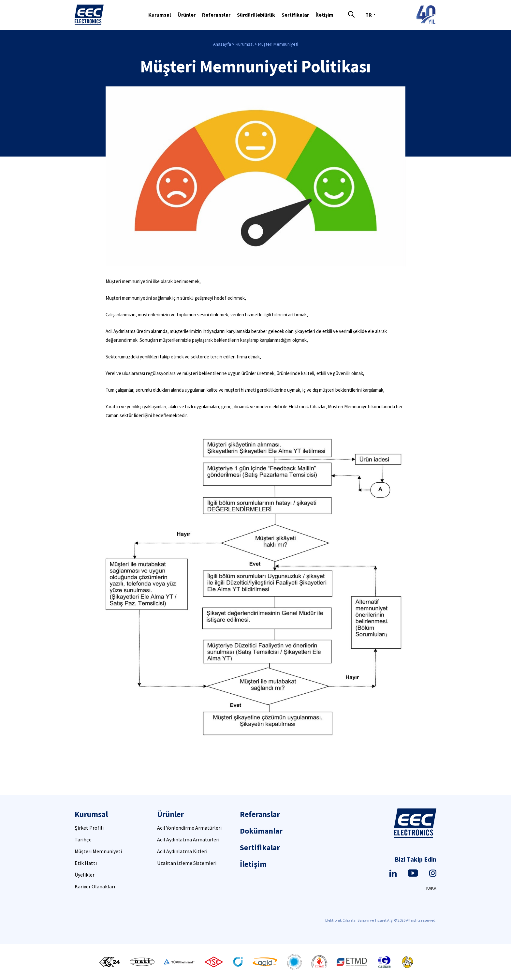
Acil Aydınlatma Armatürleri (188, 839)
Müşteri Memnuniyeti (278, 44)
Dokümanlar (261, 831)
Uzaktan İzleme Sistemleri (187, 863)
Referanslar (216, 15)
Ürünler (187, 15)
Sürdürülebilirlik (256, 15)
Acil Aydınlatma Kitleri (182, 851)
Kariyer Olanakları (95, 886)
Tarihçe (83, 839)
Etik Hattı (86, 863)
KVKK (431, 888)
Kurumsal (160, 15)
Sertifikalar (295, 15)
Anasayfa (222, 44)
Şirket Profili (89, 828)
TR (369, 15)
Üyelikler (85, 875)
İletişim (324, 15)
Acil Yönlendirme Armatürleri (189, 828)
